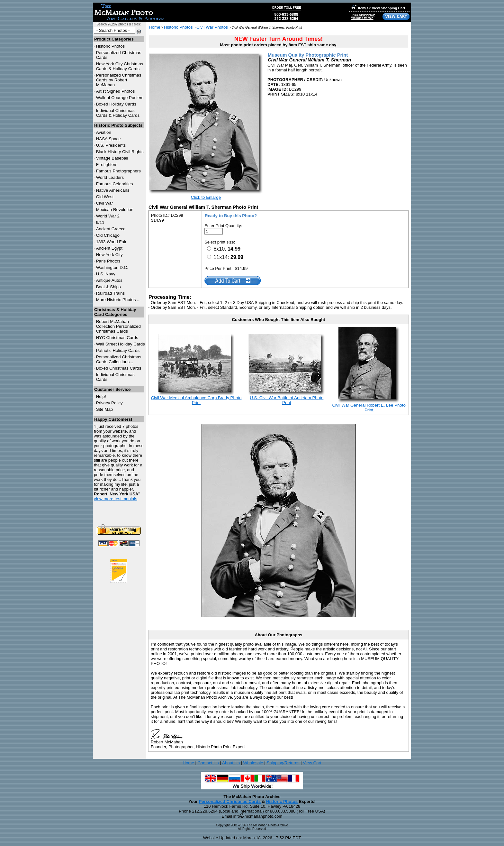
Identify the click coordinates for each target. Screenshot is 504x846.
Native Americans (113, 190)
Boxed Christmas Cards (119, 368)
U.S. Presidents (111, 145)
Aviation (104, 132)
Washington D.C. (112, 267)
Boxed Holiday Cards (116, 104)
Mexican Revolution (115, 210)
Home (155, 27)
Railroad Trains (111, 293)
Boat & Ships (108, 287)
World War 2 (108, 216)
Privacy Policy (109, 403)
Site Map (105, 409)
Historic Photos (111, 46)
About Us (231, 763)
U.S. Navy (106, 274)
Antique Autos (109, 280)
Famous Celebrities (115, 184)
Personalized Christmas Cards (230, 801)
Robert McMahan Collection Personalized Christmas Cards (118, 326)
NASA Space (108, 139)
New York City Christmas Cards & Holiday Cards (120, 66)
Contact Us (208, 763)
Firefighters (107, 165)
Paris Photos (108, 261)
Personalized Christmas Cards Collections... (119, 359)
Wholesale (253, 763)
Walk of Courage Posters (120, 98)
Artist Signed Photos (116, 91)
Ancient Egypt (109, 248)
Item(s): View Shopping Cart (378, 8)
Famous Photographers (118, 171)
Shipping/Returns (283, 763)
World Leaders (110, 177)
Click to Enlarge (206, 197)
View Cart (312, 763)
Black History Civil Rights (120, 152)
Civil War (105, 203)
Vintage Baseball (112, 158)
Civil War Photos (212, 27)
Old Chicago (108, 235)
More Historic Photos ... (118, 300)
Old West (105, 197)
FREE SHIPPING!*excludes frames (363, 16)
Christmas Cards (117, 338)
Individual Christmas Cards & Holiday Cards (118, 113)
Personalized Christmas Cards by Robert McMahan (119, 80)
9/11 (100, 222)
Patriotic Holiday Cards (118, 350)
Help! (101, 396)
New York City (109, 255)
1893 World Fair (111, 242)
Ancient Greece (111, 229)
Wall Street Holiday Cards (121, 344)
